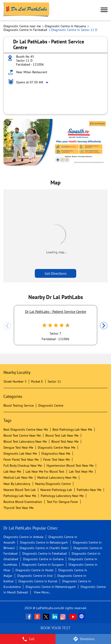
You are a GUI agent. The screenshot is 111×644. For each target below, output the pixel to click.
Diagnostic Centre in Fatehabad (45, 553)
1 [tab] (58, 160)
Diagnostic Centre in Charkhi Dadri (44, 548)
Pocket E (37, 381)
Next (104, 326)
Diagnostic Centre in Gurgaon (43, 565)
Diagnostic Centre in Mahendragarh (51, 587)
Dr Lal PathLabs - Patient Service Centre (56, 311)
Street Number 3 (15, 381)
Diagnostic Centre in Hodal (34, 570)
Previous (7, 326)
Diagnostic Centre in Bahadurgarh (44, 542)
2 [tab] (62, 160)
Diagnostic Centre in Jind (35, 576)
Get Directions (56, 273)
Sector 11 (54, 381)
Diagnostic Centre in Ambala (23, 537)
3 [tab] (67, 160)
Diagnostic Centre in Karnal (38, 581)
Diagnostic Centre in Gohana (43, 559)
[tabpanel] (55, 142)
